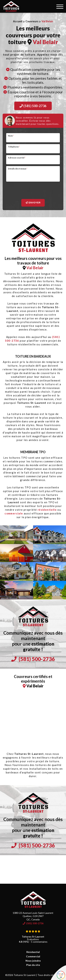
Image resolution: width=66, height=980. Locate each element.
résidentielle (47, 510)
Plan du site (33, 965)
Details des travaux (18, 169)
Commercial (33, 956)
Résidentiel (33, 952)
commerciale (14, 513)
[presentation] (33, 190)
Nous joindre (33, 961)
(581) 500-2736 (33, 106)
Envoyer (33, 203)
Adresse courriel (17, 158)
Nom (11, 136)
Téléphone (14, 147)
